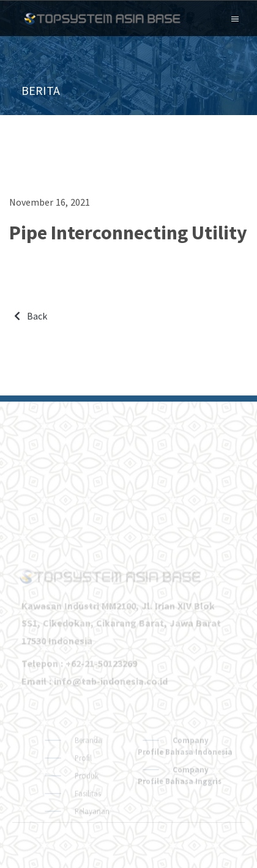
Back (31, 316)
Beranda (88, 763)
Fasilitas (87, 816)
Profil (82, 780)
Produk (86, 798)
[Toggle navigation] (235, 18)
